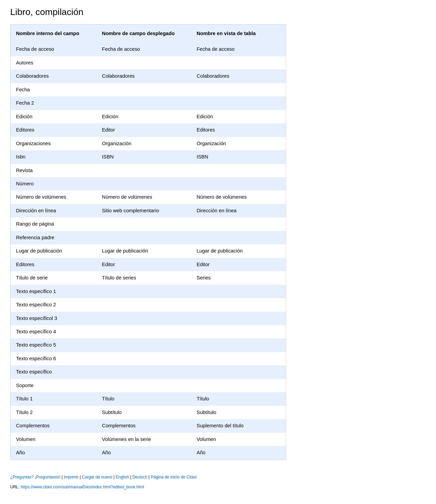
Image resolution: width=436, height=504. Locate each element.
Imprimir (71, 477)
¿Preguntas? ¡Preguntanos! (35, 477)
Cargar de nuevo (97, 477)
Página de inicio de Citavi (174, 477)
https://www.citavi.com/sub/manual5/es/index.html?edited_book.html (82, 487)
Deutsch (140, 477)
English (122, 477)
